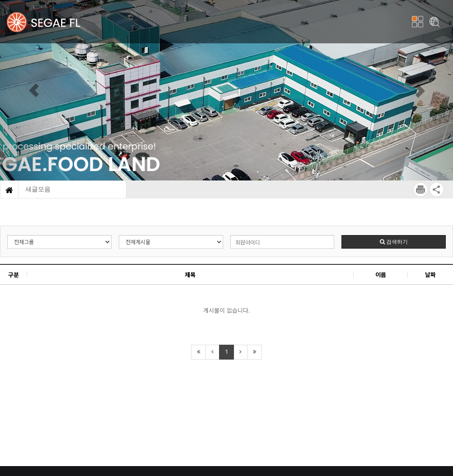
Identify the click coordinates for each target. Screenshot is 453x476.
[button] (34, 90)
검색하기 (394, 242)
